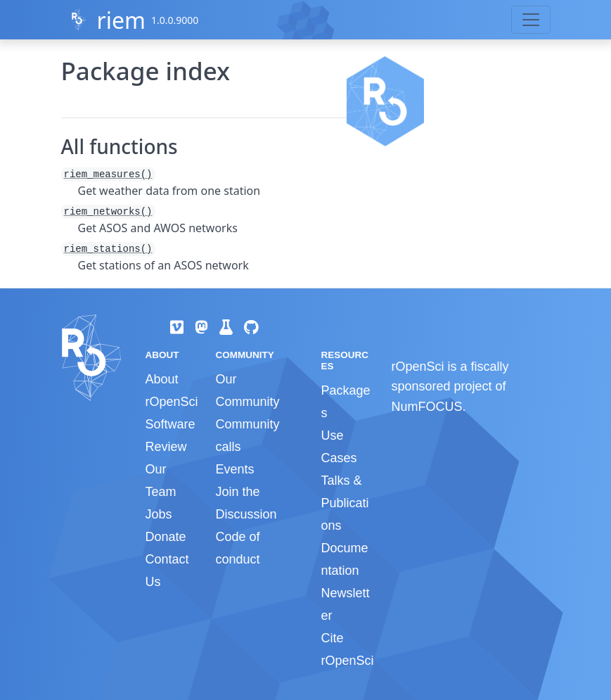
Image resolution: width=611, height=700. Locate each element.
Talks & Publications (345, 503)
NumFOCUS (426, 407)
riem (121, 20)
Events (234, 469)
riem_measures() (108, 174)
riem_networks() (108, 212)
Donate (166, 537)
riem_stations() (108, 249)
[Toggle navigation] (531, 20)
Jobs (159, 514)
